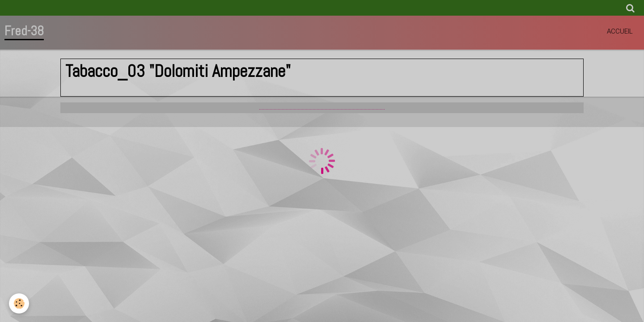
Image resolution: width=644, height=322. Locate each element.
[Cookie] (19, 303)
